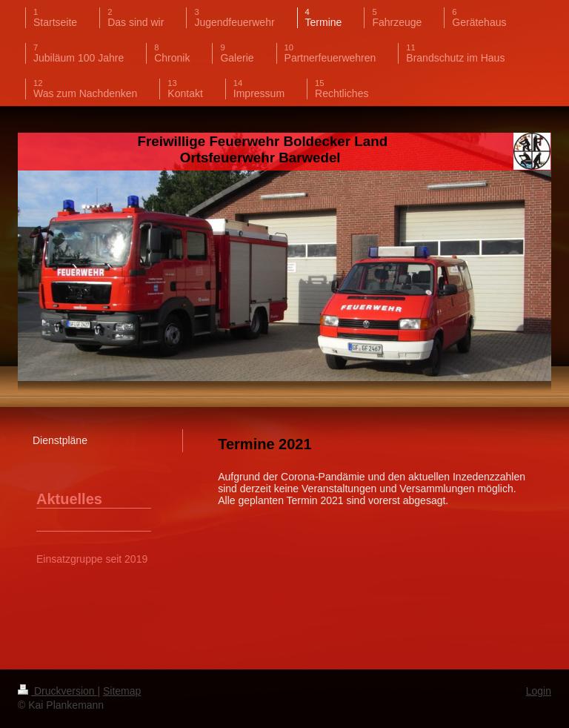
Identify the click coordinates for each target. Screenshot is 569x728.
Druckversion (57, 691)
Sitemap (122, 691)
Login (539, 691)
